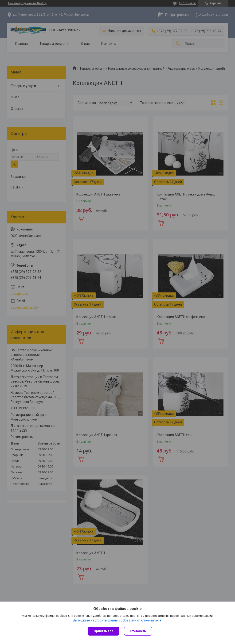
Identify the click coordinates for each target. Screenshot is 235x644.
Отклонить (138, 631)
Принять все (104, 631)
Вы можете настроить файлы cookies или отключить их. (116, 620)
